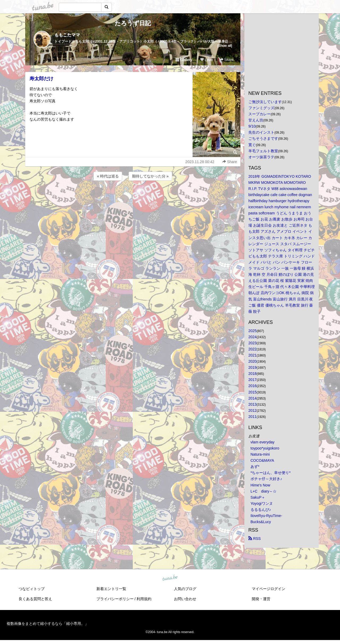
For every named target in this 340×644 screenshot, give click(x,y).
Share (227, 60)
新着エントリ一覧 (111, 589)
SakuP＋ (258, 497)
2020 (252, 361)
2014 (252, 398)
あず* (255, 467)
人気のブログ (185, 589)
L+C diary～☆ (263, 491)
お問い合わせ (185, 599)
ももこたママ (67, 35)
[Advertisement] (133, 196)
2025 (252, 331)
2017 (252, 380)
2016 (252, 386)
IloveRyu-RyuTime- (266, 516)
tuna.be (170, 578)
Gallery (184, 60)
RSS (255, 539)
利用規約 (144, 599)
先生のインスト (261, 132)
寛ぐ (252, 145)
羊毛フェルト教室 (263, 151)
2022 (252, 349)
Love (206, 60)
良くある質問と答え (35, 599)
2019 (252, 367)
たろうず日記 (133, 23)
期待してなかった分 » (150, 176)
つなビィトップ (32, 589)
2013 (252, 404)
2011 (252, 417)
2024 (252, 337)
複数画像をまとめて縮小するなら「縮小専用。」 (48, 624)
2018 (252, 374)
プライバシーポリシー (115, 599)
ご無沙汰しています (265, 102)
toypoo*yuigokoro (265, 448)
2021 (252, 355)
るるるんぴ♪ (261, 510)
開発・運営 (261, 599)
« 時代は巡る (108, 176)
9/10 (252, 126)
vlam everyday (262, 442)
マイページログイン (269, 589)
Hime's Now (260, 485)
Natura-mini (260, 454)
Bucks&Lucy (261, 522)
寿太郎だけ (41, 79)
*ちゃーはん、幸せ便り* (271, 473)
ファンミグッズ (261, 108)
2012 (252, 410)
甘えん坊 (256, 120)
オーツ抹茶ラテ (261, 157)
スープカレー (260, 114)
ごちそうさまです (263, 138)
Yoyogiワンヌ (262, 503)
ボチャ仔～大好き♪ (266, 479)
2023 (252, 343)
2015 (252, 392)
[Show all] (225, 46)
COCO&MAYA (262, 460)
